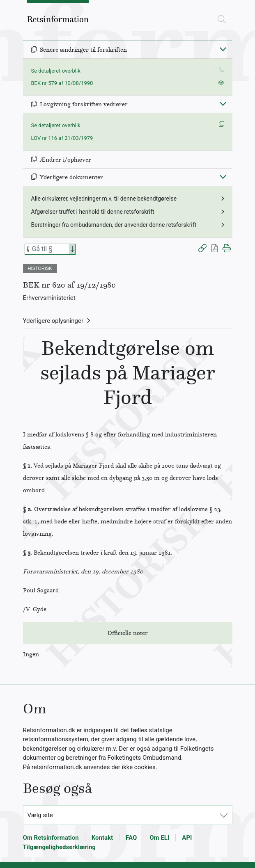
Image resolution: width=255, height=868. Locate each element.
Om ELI (159, 838)
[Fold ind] (223, 49)
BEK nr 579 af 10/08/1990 (62, 83)
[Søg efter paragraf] (50, 249)
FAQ (131, 838)
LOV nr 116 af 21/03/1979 (62, 138)
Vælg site (40, 815)
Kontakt (102, 838)
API (187, 838)
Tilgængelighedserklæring (59, 847)
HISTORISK (40, 268)
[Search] (72, 249)
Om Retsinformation (51, 838)
